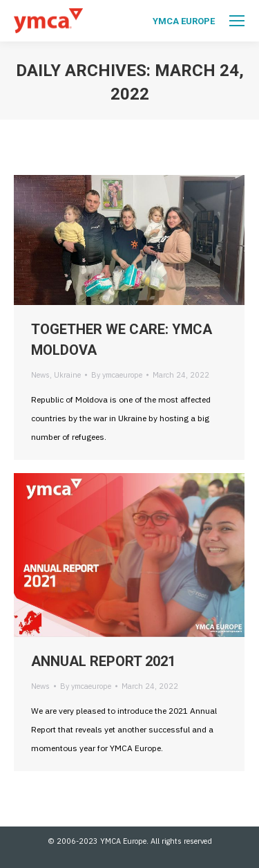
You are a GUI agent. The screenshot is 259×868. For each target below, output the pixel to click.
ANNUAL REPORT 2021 (103, 661)
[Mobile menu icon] (237, 21)
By (117, 375)
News (40, 375)
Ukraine (67, 375)
